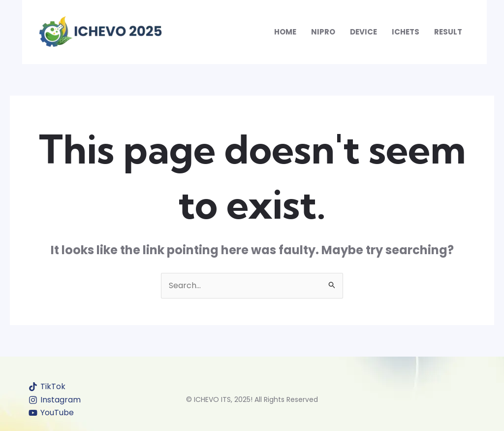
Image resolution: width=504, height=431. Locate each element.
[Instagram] (55, 400)
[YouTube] (51, 413)
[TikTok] (47, 387)
